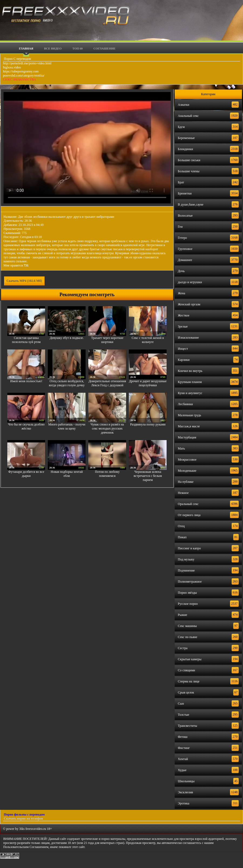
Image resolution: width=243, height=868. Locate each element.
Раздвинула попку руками (148, 424)
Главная (26, 48)
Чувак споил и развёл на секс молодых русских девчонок (107, 428)
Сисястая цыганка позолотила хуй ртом (26, 340)
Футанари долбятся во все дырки (26, 474)
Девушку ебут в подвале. (67, 338)
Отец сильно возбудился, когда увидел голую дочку (67, 383)
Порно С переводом (17, 59)
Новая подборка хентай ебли (67, 474)
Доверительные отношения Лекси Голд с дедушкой (107, 383)
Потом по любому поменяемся (107, 474)
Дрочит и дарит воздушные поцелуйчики (148, 383)
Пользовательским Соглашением (26, 847)
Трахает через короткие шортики (107, 340)
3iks (22, 829)
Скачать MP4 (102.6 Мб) (24, 281)
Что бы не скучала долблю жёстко (26, 426)
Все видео (53, 48)
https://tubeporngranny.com (21, 71)
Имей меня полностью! (26, 381)
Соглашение (104, 48)
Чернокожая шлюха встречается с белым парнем (148, 476)
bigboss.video (12, 67)
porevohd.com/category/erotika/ (24, 75)
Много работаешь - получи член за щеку (67, 426)
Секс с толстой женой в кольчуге (148, 340)
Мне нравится (16, 265)
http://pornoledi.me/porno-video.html (27, 63)
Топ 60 (77, 48)
